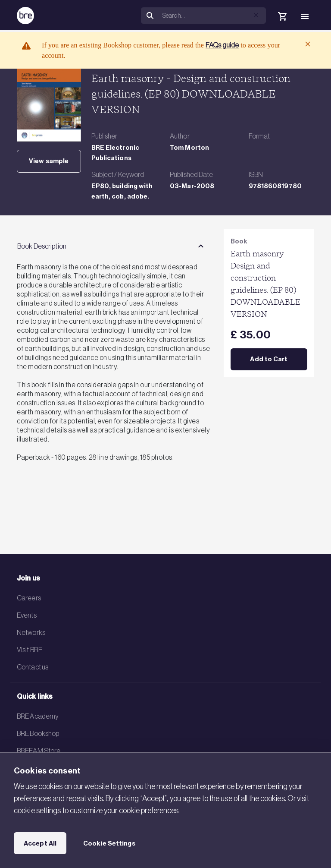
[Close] (308, 44)
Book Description (42, 246)
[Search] (212, 16)
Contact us (33, 667)
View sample (49, 161)
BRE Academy (38, 716)
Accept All (40, 843)
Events (27, 615)
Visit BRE (30, 650)
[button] (256, 15)
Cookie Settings (109, 843)
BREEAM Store (39, 751)
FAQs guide (222, 45)
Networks (31, 632)
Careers (29, 598)
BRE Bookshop (38, 733)
